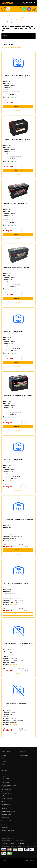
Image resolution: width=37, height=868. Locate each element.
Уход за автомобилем (7, 821)
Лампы (3, 801)
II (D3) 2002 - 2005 (17, 20)
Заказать (18, 490)
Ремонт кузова (6, 818)
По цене (5, 47)
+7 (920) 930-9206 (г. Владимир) (13, 843)
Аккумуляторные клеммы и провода (9, 786)
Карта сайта (32, 865)
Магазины (4, 762)
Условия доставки (23, 755)
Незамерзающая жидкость (6, 808)
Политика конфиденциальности (8, 771)
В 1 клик (18, 110)
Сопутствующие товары (8, 812)
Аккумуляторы (6, 783)
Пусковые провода (7, 798)
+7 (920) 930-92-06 (29, 3)
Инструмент (5, 827)
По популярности (14, 47)
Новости (4, 768)
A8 (8, 20)
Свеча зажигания (6, 815)
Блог (3, 759)
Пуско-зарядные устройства (6, 790)
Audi (3, 20)
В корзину (18, 106)
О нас (3, 765)
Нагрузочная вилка (7, 804)
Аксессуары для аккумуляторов (6, 794)
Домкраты (4, 824)
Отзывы (4, 755)
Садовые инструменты (8, 830)
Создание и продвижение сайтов (11, 863)
